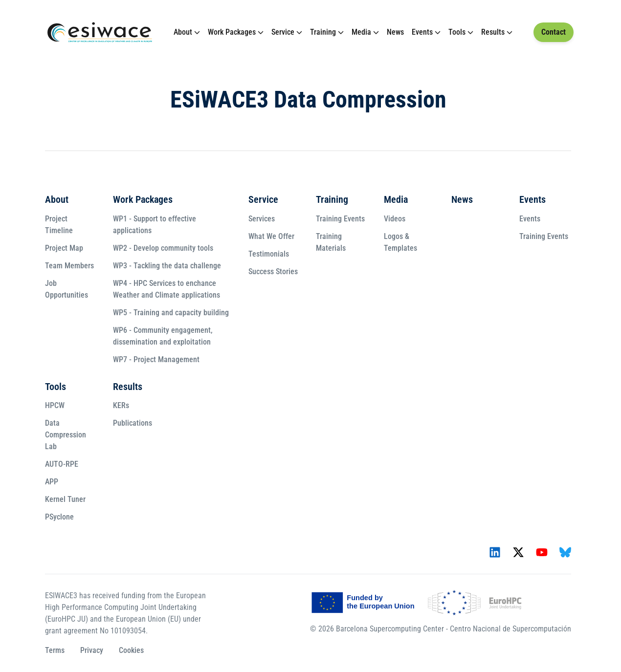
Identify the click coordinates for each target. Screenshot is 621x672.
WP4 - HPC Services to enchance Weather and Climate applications (166, 289)
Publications (133, 423)
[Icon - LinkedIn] (495, 552)
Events (422, 32)
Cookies (131, 650)
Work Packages (232, 32)
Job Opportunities (67, 289)
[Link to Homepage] (100, 32)
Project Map (64, 248)
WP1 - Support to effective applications (155, 225)
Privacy (92, 650)
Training (323, 32)
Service (283, 32)
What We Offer (271, 236)
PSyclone (59, 517)
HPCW (55, 405)
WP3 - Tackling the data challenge (167, 266)
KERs (121, 405)
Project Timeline (59, 225)
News (395, 32)
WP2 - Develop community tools (163, 248)
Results (493, 32)
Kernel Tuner (65, 499)
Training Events (340, 219)
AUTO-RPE (62, 464)
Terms (55, 650)
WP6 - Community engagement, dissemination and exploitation (163, 336)
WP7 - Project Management (156, 359)
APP (52, 482)
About (183, 32)
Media (361, 32)
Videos (395, 219)
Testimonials (269, 254)
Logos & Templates (400, 242)
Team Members (69, 266)
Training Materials (331, 242)
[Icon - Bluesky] (565, 552)
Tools (457, 32)
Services (262, 219)
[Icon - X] (518, 552)
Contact (554, 32)
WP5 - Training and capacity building (171, 313)
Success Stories (273, 271)
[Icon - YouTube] (542, 552)
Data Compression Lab (66, 435)
